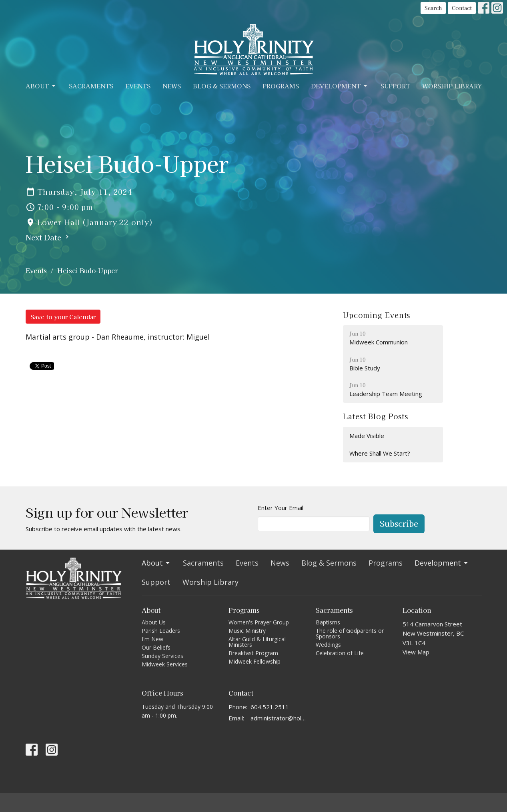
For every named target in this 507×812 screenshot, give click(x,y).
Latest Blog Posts (376, 416)
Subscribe (399, 523)
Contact (462, 8)
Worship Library (452, 86)
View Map (416, 652)
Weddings (328, 645)
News (172, 86)
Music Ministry (247, 631)
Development (340, 86)
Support (395, 86)
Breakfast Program (253, 653)
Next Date (48, 237)
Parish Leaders (161, 631)
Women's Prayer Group (259, 622)
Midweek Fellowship (255, 661)
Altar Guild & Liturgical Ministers (257, 642)
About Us (154, 622)
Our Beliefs (156, 647)
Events (138, 86)
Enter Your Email (281, 508)
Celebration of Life (340, 653)
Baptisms (328, 622)
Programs (281, 86)
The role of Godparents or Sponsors (350, 633)
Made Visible (367, 436)
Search (433, 8)
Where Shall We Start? (380, 453)
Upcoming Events (377, 315)
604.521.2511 (270, 707)
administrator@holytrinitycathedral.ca (279, 718)
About (41, 86)
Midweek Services (165, 664)
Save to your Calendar (63, 317)
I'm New (152, 639)
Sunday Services (162, 656)
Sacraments (91, 86)
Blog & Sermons (222, 86)
